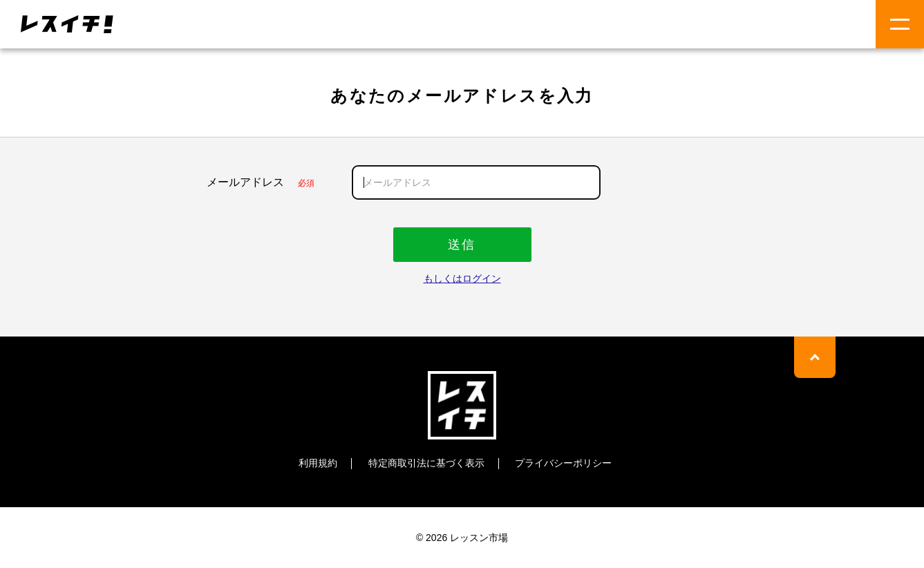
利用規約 (318, 463)
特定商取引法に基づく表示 (426, 463)
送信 (462, 245)
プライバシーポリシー (563, 463)
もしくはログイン (462, 278)
